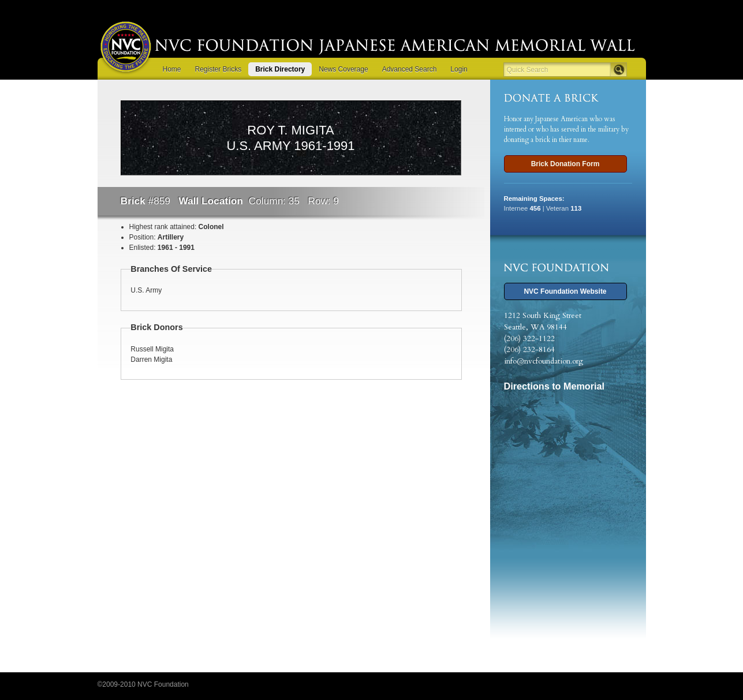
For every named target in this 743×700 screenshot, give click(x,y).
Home (172, 69)
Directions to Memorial (555, 386)
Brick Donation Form (565, 164)
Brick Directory (280, 69)
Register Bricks (219, 69)
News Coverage (343, 69)
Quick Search (528, 70)
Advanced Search (410, 69)
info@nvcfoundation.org (544, 361)
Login (459, 69)
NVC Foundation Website (565, 291)
